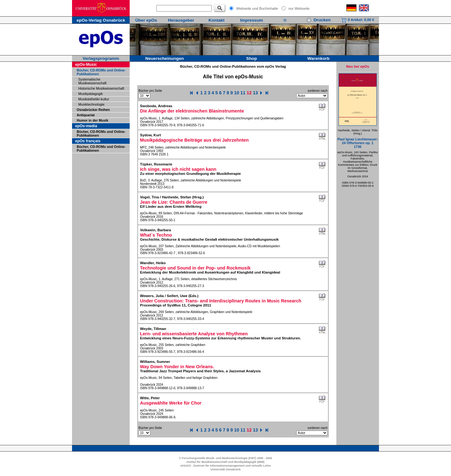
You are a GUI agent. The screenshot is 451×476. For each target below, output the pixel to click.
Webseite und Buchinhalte (257, 8)
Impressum (252, 20)
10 (237, 93)
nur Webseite (299, 8)
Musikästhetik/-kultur (94, 99)
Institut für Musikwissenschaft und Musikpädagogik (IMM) (226, 462)
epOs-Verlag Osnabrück (101, 20)
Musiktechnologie (91, 104)
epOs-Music (86, 65)
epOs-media (86, 126)
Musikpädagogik (91, 94)
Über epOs (146, 20)
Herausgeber (181, 20)
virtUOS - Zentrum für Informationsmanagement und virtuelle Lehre (225, 466)
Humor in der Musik (93, 120)
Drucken (319, 20)
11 (243, 93)
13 (256, 93)
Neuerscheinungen (165, 58)
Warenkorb (318, 58)
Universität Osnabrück (226, 469)
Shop (251, 58)
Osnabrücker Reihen (93, 110)
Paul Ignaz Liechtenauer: (358, 143)
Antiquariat (86, 115)
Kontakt (217, 20)
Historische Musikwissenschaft (101, 88)
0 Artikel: (358, 20)
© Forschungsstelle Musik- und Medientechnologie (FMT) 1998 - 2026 (225, 458)
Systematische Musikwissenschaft (92, 81)
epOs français (88, 141)
